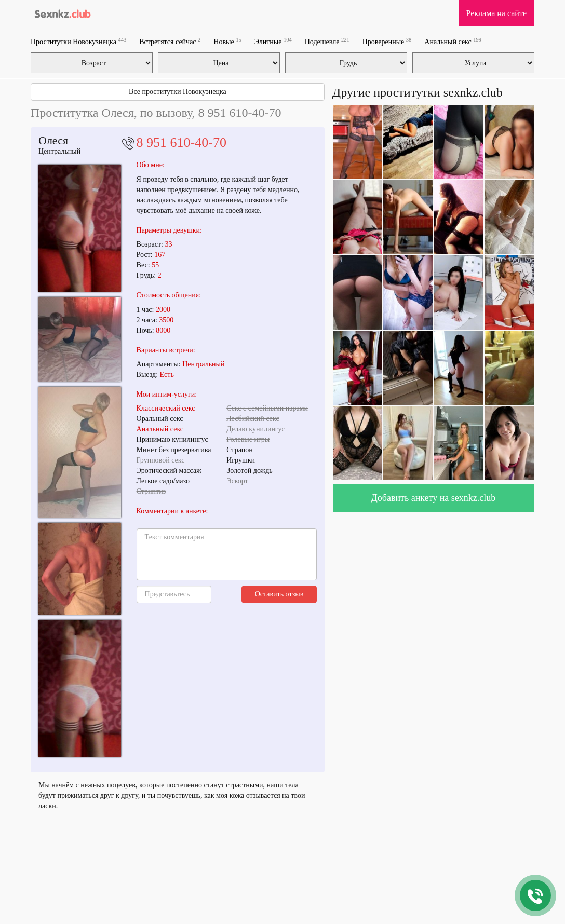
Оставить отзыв (279, 594)
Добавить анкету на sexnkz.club (434, 498)
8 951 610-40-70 (181, 142)
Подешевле (327, 41)
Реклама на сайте (496, 13)
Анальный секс (453, 41)
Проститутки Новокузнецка (78, 41)
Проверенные (387, 41)
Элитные (273, 41)
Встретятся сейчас (170, 41)
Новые (227, 41)
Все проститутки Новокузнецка (178, 92)
